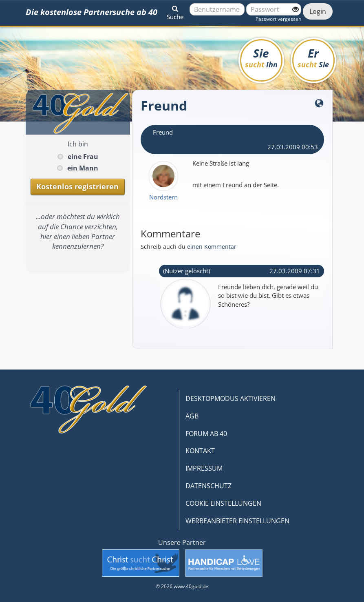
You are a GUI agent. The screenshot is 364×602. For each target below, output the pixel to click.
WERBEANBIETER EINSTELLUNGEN (237, 521)
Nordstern (163, 197)
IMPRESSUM (204, 468)
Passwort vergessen (278, 19)
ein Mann (83, 168)
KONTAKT (200, 451)
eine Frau (83, 157)
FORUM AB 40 (206, 434)
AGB (192, 416)
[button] (175, 11)
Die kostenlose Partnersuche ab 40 (92, 12)
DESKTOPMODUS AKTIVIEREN (231, 398)
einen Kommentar (212, 247)
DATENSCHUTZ (208, 486)
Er (313, 57)
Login (318, 11)
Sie (261, 57)
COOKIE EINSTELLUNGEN (223, 503)
